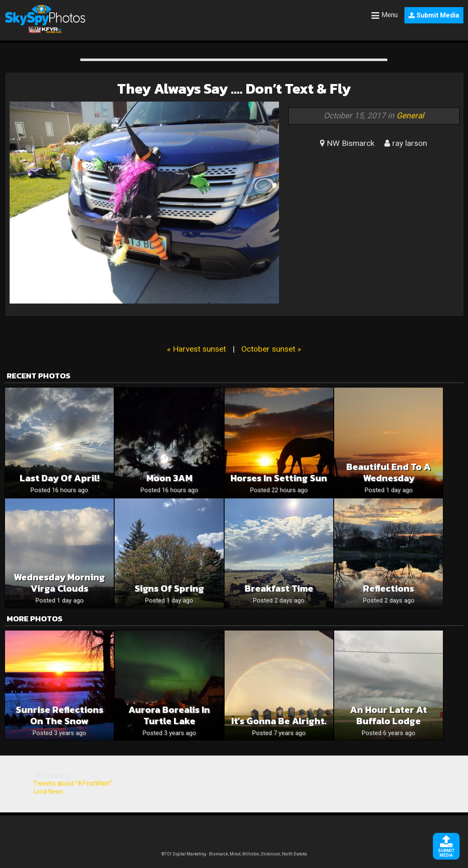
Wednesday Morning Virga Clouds (59, 583)
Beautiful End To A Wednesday (389, 472)
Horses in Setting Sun (279, 478)
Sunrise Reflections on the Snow (60, 715)
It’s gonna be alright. (279, 721)
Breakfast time (279, 588)
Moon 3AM (169, 478)
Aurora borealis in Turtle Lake (169, 715)
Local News (48, 791)
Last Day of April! (60, 478)
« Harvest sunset (196, 349)
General (410, 116)
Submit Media (434, 15)
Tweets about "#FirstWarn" (73, 783)
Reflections (389, 588)
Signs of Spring (169, 588)
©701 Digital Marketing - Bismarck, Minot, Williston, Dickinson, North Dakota (234, 854)
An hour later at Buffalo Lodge (389, 715)
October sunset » (271, 349)
